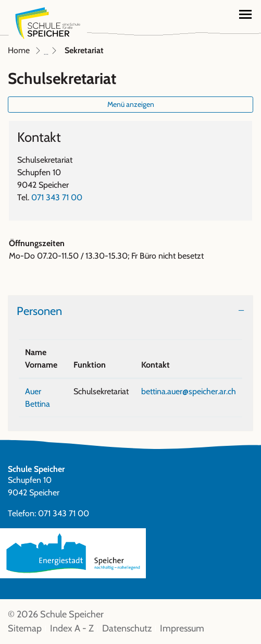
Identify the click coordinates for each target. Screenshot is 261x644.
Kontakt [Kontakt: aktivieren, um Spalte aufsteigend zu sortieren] (156, 365)
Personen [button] (39, 311)
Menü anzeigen (131, 104)
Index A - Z (72, 628)
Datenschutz (127, 628)
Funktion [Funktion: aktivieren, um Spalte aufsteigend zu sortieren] (90, 365)
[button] (205, 13)
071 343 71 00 (57, 197)
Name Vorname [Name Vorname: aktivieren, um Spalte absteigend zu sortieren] (41, 359)
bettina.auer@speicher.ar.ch (189, 391)
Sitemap (25, 628)
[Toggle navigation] (245, 14)
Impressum (182, 628)
